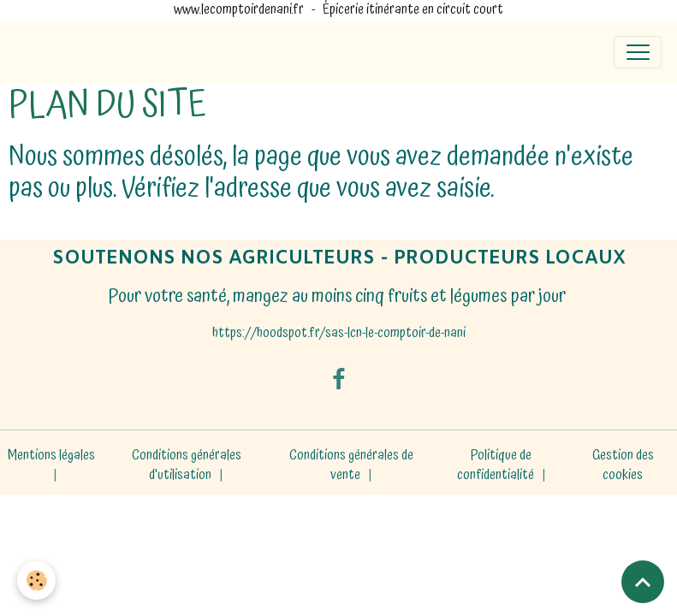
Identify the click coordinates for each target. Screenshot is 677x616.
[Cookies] (36, 580)
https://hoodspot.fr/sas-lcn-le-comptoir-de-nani (339, 333)
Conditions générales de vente (351, 466)
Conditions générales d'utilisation (187, 466)
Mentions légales (51, 456)
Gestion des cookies (623, 466)
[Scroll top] (643, 582)
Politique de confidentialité (496, 466)
